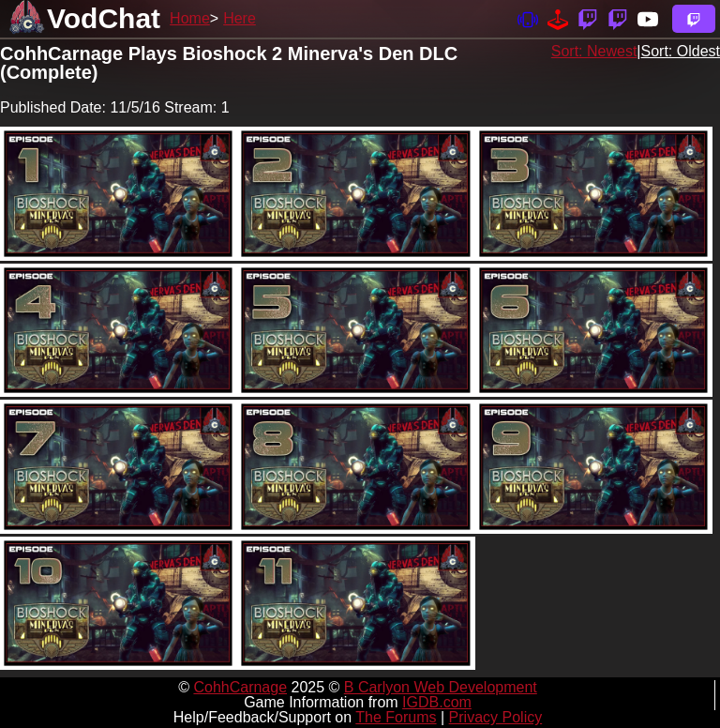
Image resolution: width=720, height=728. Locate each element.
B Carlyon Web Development (441, 687)
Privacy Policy (496, 717)
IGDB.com (437, 702)
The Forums (396, 717)
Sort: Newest (594, 51)
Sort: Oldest (681, 51)
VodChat (104, 18)
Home (190, 18)
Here (240, 18)
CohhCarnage (240, 687)
